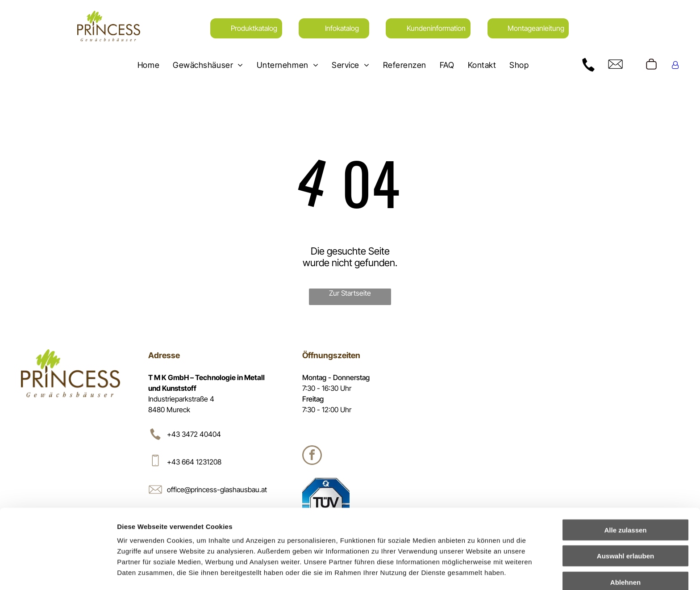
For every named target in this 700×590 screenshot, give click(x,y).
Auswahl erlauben (625, 506)
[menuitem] (148, 65)
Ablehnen (625, 532)
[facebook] (312, 456)
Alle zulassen (625, 479)
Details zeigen (475, 572)
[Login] (675, 65)
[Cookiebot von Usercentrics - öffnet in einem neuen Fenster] (58, 573)
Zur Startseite (350, 293)
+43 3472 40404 (194, 434)
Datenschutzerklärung (154, 543)
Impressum (219, 543)
